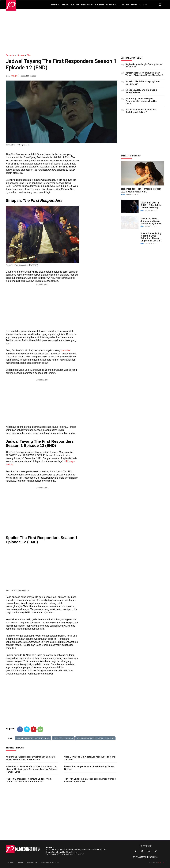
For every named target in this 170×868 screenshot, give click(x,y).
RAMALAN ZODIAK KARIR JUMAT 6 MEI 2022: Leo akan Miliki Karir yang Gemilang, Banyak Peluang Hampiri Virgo (32, 769)
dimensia (161, 863)
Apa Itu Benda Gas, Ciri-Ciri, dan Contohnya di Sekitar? (141, 111)
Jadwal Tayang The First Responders (33, 738)
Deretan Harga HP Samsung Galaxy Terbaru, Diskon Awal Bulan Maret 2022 (144, 74)
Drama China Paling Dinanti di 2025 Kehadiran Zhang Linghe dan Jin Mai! (151, 237)
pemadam (66, 350)
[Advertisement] (85, 30)
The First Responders (63, 738)
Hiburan (20, 55)
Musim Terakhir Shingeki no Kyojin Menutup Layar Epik (151, 221)
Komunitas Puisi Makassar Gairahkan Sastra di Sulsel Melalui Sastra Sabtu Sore (31, 758)
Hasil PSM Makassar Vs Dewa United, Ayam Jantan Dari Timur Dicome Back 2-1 (29, 780)
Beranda (10, 55)
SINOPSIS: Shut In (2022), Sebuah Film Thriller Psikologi (151, 205)
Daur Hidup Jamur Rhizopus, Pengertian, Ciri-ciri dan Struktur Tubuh (141, 101)
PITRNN (14, 76)
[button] (160, 5)
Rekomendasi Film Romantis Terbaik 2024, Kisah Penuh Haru (141, 190)
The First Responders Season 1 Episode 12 (95, 738)
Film (29, 55)
